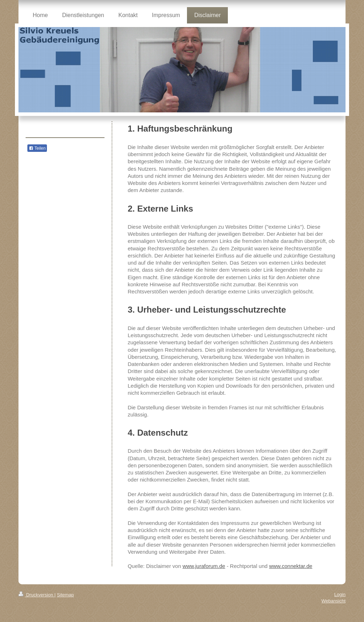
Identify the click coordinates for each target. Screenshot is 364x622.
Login (340, 594)
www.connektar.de (291, 566)
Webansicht (333, 601)
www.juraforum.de (204, 566)
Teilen (37, 148)
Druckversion (36, 595)
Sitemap (65, 595)
